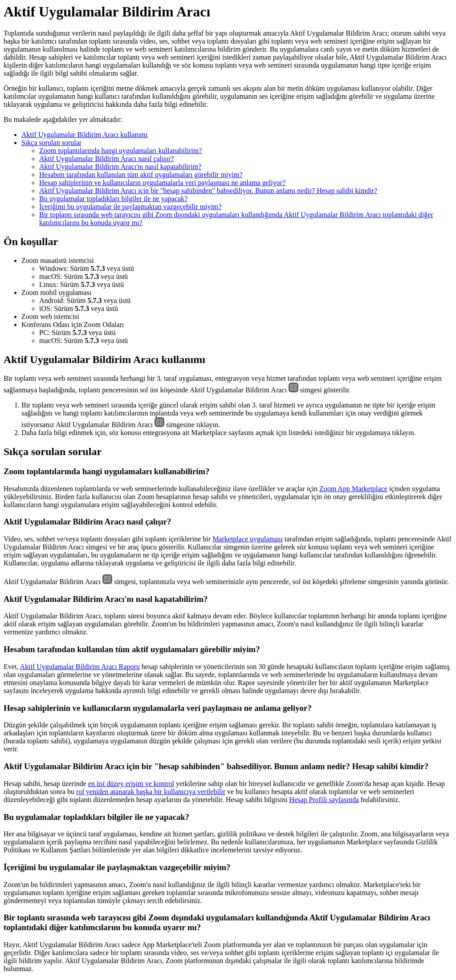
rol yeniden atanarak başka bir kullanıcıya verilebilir (151, 792)
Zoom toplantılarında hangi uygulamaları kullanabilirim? (120, 151)
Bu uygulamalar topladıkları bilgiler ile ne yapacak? (113, 199)
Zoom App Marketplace (353, 489)
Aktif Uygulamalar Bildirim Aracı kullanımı (85, 135)
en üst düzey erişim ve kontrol (131, 784)
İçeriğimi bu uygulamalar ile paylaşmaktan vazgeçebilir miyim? (130, 207)
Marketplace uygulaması (248, 539)
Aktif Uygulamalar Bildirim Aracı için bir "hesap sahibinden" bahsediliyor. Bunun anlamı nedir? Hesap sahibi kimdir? (208, 191)
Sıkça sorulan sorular (51, 143)
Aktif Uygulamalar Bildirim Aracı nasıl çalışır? (107, 159)
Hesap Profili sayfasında (324, 800)
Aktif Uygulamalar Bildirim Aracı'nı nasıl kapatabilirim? (120, 167)
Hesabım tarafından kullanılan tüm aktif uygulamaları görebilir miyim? (141, 175)
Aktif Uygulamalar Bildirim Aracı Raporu (79, 667)
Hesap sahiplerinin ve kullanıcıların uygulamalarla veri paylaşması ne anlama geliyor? (162, 183)
